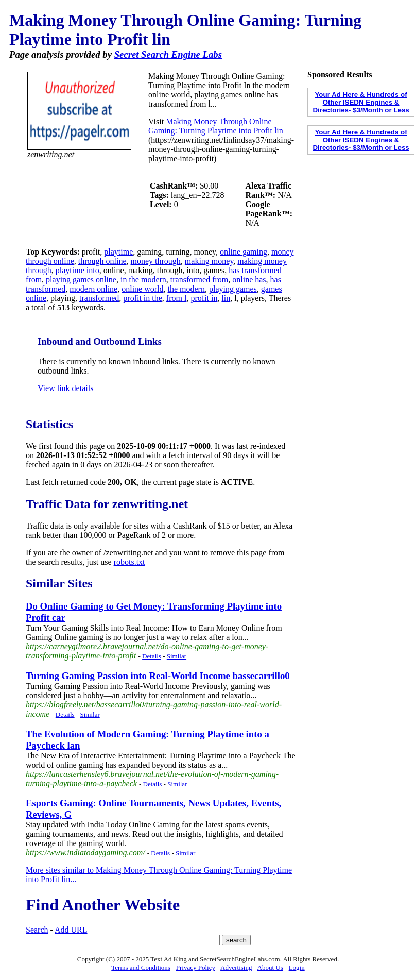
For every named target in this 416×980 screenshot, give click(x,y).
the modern (186, 289)
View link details (65, 388)
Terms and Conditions (141, 967)
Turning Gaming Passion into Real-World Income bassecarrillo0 (158, 676)
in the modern (143, 280)
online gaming (244, 252)
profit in (204, 298)
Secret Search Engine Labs (168, 54)
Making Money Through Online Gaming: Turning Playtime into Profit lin (216, 126)
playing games (233, 289)
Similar (177, 656)
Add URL (71, 930)
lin (226, 298)
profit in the (143, 298)
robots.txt (129, 562)
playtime (118, 252)
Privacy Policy (196, 967)
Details (152, 656)
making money (209, 261)
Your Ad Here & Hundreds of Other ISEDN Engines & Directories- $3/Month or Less (361, 102)
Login (297, 967)
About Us (270, 967)
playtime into (77, 270)
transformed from (199, 280)
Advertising (236, 967)
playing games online (81, 280)
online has (249, 280)
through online (102, 261)
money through (156, 261)
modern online (93, 289)
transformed (99, 298)
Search (37, 930)
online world (142, 289)
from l (177, 298)
